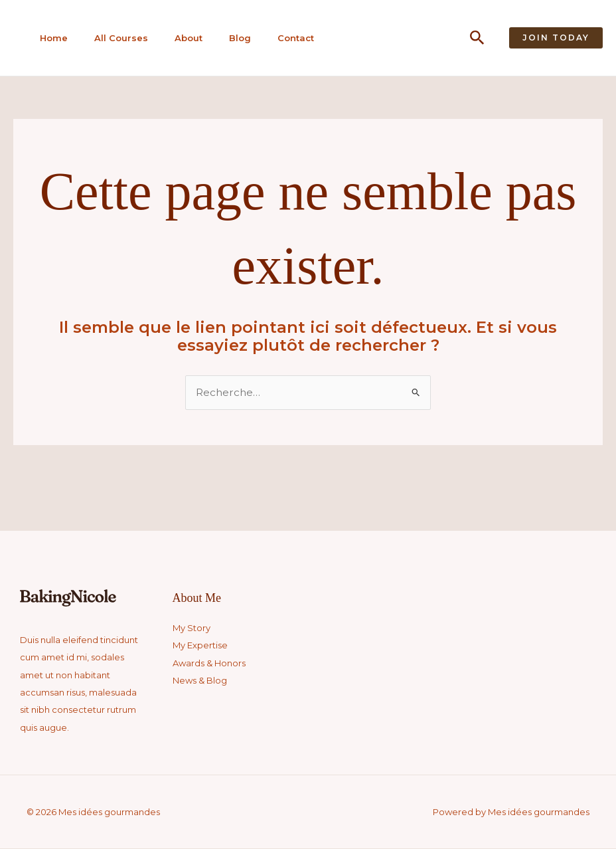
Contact (283, 38)
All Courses (115, 38)
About (180, 38)
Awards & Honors (209, 664)
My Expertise (200, 646)
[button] (477, 38)
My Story (192, 628)
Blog (229, 38)
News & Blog (200, 681)
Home (49, 38)
